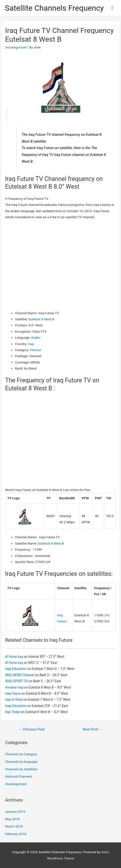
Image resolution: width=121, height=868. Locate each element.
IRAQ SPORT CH (17, 681)
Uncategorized (16, 47)
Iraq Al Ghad (14, 699)
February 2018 (16, 834)
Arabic (36, 338)
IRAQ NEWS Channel (20, 675)
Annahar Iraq (15, 687)
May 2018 (12, 819)
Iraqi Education (16, 669)
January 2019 (15, 812)
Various (36, 350)
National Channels (19, 776)
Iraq (31, 344)
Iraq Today (13, 712)
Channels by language (21, 762)
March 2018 (14, 826)
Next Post (93, 729)
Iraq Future (13, 693)
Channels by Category (21, 754)
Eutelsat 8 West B (41, 319)
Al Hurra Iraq (14, 657)
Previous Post (32, 729)
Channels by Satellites (21, 769)
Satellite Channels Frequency (54, 8)
